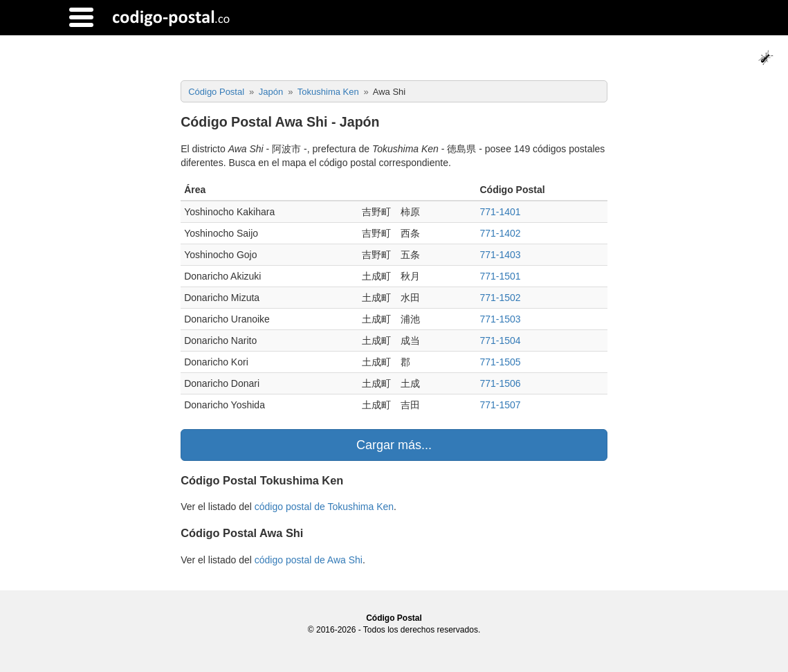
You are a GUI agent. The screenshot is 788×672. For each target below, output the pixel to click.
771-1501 (500, 276)
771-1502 (500, 298)
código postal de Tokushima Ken (324, 507)
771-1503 (500, 319)
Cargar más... (394, 445)
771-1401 (500, 212)
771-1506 (500, 383)
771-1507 (500, 405)
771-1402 (500, 233)
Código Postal (394, 618)
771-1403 (500, 255)
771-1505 (500, 362)
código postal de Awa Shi (309, 560)
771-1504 (500, 340)
